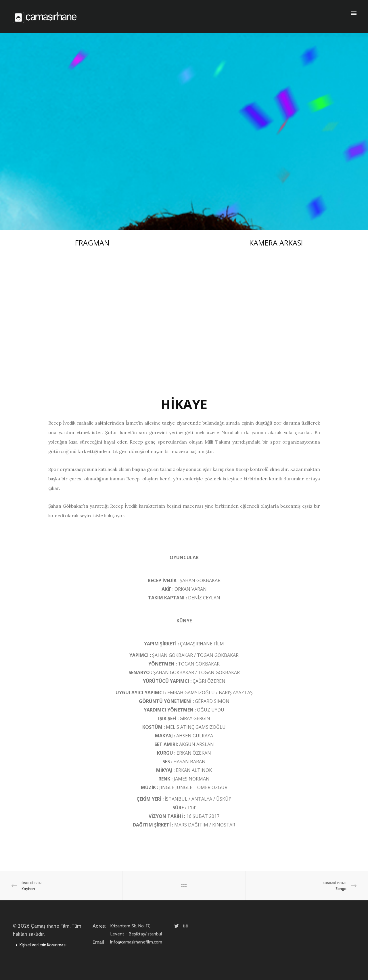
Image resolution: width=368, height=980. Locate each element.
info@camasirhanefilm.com (144, 942)
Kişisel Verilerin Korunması (43, 945)
